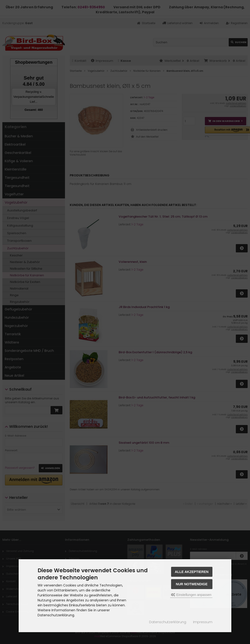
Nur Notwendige (192, 584)
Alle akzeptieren (192, 572)
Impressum (203, 622)
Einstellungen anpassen (191, 595)
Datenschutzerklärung (168, 622)
